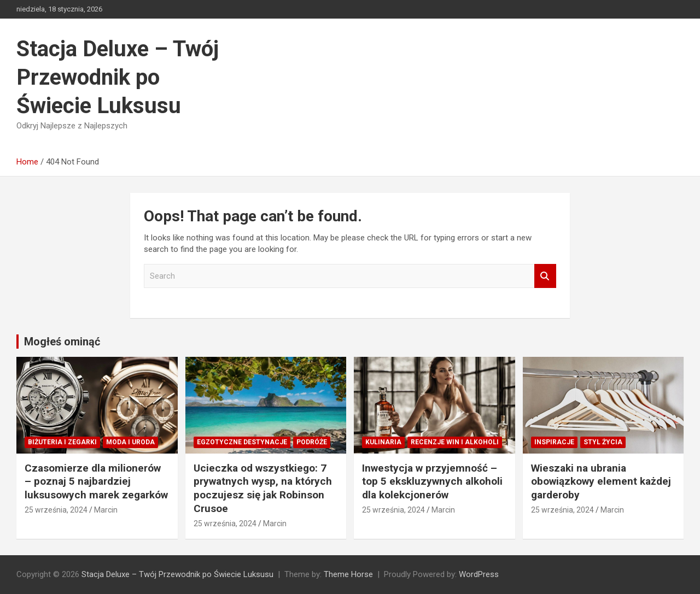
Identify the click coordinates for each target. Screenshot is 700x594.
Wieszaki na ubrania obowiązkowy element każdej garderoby (601, 481)
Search (545, 276)
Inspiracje (554, 442)
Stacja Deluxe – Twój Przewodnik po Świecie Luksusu (118, 77)
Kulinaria (383, 442)
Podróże (312, 442)
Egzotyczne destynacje (242, 442)
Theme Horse (348, 574)
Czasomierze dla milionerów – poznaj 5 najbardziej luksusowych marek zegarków (96, 481)
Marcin (106, 510)
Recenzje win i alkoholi (455, 442)
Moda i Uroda (130, 442)
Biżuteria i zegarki (62, 442)
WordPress (479, 574)
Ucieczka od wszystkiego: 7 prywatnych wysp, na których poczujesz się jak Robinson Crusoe (263, 488)
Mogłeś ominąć (62, 342)
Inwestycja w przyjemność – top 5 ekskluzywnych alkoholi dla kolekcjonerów (432, 481)
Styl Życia (603, 442)
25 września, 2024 (56, 510)
